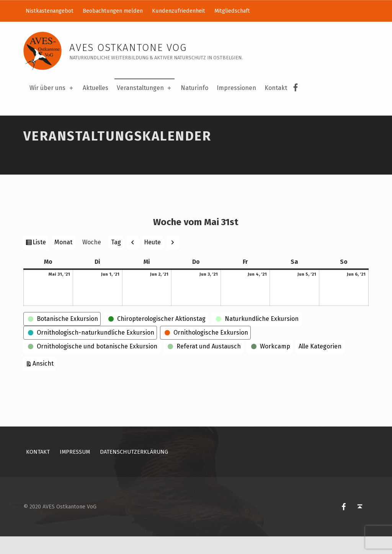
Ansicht (44, 380)
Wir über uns (52, 88)
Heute (152, 260)
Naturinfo (194, 88)
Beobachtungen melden (113, 11)
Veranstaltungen (145, 88)
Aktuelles (96, 88)
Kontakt (276, 88)
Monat (63, 260)
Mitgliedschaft (232, 11)
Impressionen (236, 88)
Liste (40, 261)
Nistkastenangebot (50, 11)
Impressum (75, 470)
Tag (116, 260)
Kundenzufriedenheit (179, 11)
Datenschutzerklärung (134, 470)
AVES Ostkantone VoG (128, 48)
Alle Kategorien (320, 364)
